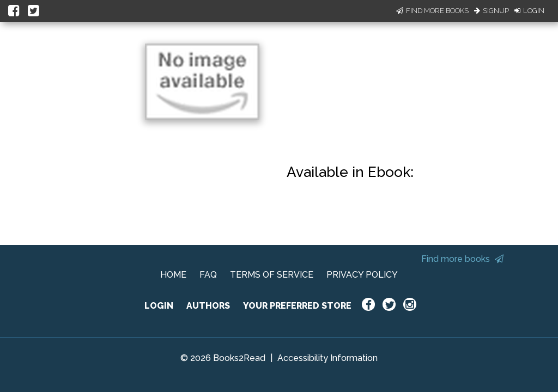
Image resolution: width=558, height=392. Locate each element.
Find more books (462, 259)
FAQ (208, 275)
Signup (492, 11)
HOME (173, 275)
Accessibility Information (327, 358)
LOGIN (159, 306)
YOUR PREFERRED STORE (297, 306)
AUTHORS (208, 306)
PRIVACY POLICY (362, 275)
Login (529, 11)
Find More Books (432, 11)
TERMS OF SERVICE (272, 275)
